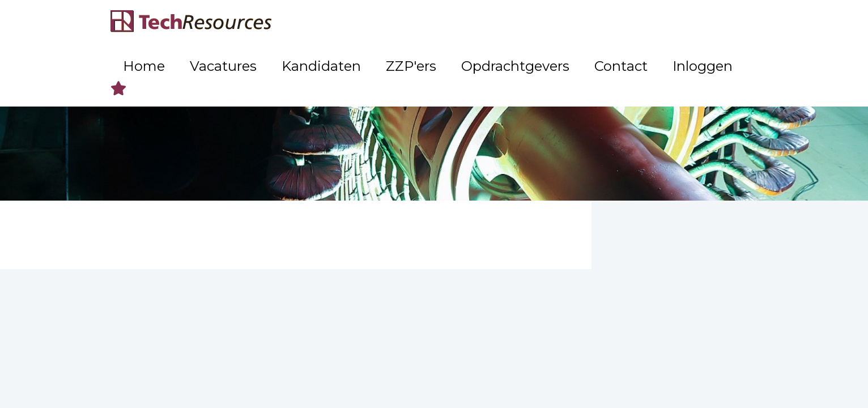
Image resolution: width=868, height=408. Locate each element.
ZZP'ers (501, 23)
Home (318, 23)
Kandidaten (439, 23)
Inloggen (705, 23)
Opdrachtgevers (574, 23)
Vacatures (372, 23)
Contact (648, 23)
